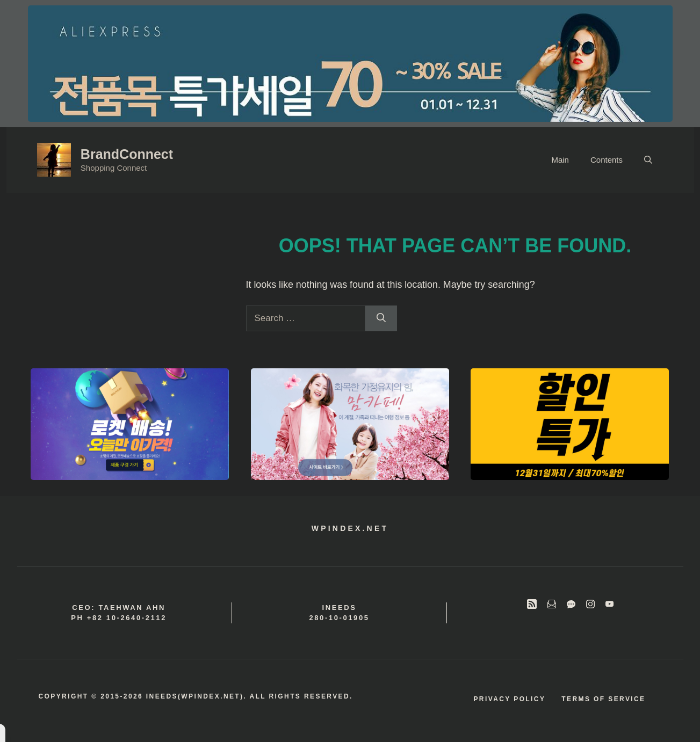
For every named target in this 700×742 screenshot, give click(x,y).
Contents (607, 160)
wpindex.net (350, 528)
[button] (648, 160)
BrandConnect (127, 154)
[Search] (381, 318)
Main (560, 160)
